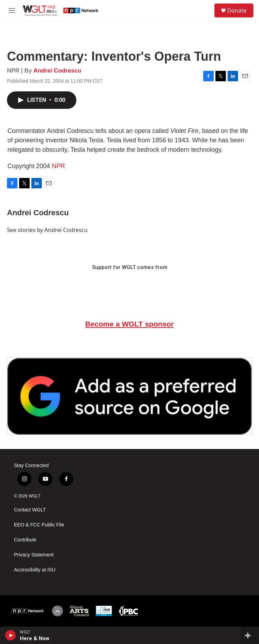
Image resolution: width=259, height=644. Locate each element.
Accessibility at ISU (35, 570)
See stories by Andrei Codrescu (47, 230)
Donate (237, 10)
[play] (11, 635)
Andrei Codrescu (57, 71)
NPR (59, 166)
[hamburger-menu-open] (12, 10)
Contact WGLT (30, 510)
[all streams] (250, 635)
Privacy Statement (34, 555)
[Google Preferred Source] (129, 396)
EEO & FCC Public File (39, 525)
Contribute (25, 540)
